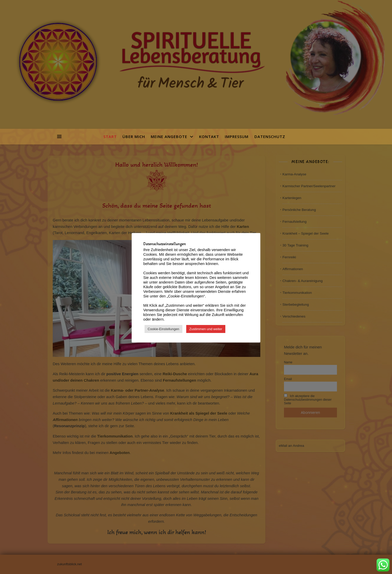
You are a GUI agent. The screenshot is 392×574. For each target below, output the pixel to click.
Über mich (134, 136)
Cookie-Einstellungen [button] (163, 329)
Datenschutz (270, 136)
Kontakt (209, 136)
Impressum (237, 136)
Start (112, 136)
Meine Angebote (169, 136)
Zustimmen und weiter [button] (206, 329)
